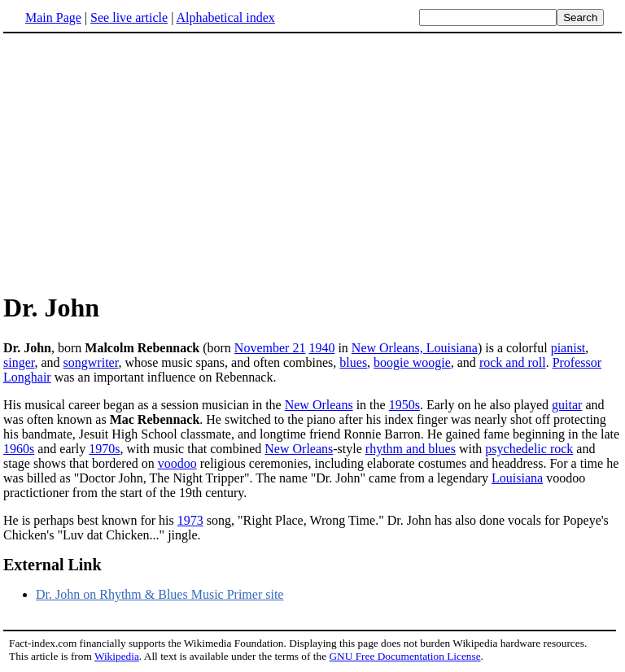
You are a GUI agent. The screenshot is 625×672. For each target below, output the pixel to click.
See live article (129, 17)
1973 (190, 520)
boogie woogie (412, 362)
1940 (321, 348)
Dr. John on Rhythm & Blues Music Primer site (160, 594)
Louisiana (517, 478)
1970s (104, 449)
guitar (567, 405)
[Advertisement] (140, 162)
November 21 (270, 348)
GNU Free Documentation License (404, 656)
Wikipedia (117, 656)
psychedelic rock (529, 449)
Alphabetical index (225, 17)
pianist (568, 348)
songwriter (91, 362)
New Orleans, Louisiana (415, 348)
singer (19, 362)
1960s (19, 449)
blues (353, 362)
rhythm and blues (411, 449)
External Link (52, 565)
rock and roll (513, 362)
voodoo (177, 463)
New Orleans (319, 405)
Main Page (53, 17)
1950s (404, 405)
